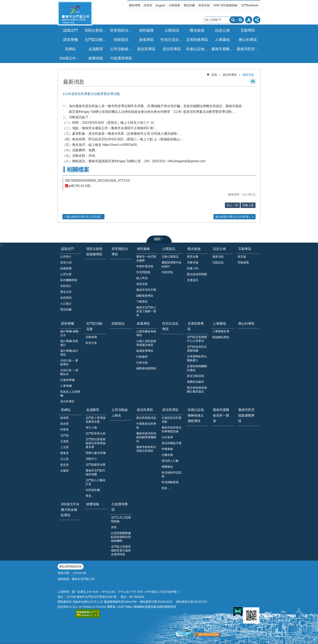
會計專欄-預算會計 (69, 343)
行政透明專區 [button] (121, 58)
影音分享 (91, 343)
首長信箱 (142, 284)
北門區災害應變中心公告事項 (197, 339)
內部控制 (167, 272)
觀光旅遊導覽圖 (197, 274)
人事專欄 (66, 386)
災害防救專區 (196, 326)
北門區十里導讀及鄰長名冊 (96, 420)
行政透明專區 (120, 507)
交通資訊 (193, 280)
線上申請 (142, 278)
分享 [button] (257, 20)
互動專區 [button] (248, 30)
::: (128, 2)
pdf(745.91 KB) (80, 186)
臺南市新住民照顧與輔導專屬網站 (146, 437)
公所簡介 (66, 257)
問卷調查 (243, 262)
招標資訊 (121, 40)
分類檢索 (174, 5)
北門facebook (250, 5)
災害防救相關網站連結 (197, 368)
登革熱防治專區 (121, 30)
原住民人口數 (170, 461)
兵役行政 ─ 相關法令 (69, 372)
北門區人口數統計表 (96, 482)
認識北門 (67, 249)
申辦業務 (167, 449)
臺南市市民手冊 (146, 290)
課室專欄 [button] (70, 40)
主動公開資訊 (170, 257)
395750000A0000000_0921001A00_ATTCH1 (97, 181)
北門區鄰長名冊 (96, 465)
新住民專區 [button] (146, 49)
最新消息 (248, 75)
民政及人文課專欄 (70, 394)
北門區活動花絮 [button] (96, 40)
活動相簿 (91, 337)
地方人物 (91, 428)
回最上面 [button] (248, 205)
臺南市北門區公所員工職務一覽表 (146, 311)
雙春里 (64, 453)
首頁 (214, 75)
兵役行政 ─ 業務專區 (69, 362)
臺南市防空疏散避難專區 (248, 49)
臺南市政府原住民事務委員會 (172, 429)
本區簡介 (66, 286)
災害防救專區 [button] (197, 40)
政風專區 (143, 324)
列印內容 (253, 81)
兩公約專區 (248, 40)
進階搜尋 (240, 20)
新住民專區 (145, 410)
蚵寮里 (64, 430)
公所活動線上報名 (121, 49)
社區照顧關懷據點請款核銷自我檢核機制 (121, 537)
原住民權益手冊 (172, 443)
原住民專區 (230, 75)
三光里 (64, 447)
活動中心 (91, 459)
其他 (114, 527)
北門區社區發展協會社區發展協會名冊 (96, 443)
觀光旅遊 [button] (197, 30)
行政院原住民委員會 (172, 420)
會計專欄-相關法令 (69, 333)
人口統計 (66, 304)
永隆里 (64, 471)
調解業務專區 (145, 296)
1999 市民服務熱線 (225, 5)
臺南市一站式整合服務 (146, 259)
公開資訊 (169, 249)
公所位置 (66, 274)
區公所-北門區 (75, 13)
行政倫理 (142, 357)
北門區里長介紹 (96, 433)
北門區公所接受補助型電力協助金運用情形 (121, 550)
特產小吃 (193, 268)
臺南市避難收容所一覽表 (223, 49)
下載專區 (142, 302)
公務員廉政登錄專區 (146, 333)
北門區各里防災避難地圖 (197, 349)
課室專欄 (67, 324)
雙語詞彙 (189, 5)
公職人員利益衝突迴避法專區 (146, 343)
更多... (90, 496)
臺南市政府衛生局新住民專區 (146, 449)
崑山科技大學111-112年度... (85, 217)
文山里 (64, 459)
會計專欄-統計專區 (69, 353)
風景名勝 (193, 257)
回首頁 (148, 5)
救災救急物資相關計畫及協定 (197, 390)
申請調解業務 (170, 482)
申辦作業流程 (145, 266)
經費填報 (96, 58)
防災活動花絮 (196, 376)
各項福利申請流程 (172, 474)
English (160, 5)
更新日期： (65, 573)
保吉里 (64, 424)
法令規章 (167, 437)
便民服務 (143, 249)
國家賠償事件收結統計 (172, 264)
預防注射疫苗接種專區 (96, 30)
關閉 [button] (157, 239)
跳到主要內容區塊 (2, 2)
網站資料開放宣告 (71, 566)
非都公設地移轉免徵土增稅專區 (198, 49)
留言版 (242, 257)
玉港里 (64, 441)
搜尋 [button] (233, 20)
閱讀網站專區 (221, 337)
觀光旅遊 (194, 249)
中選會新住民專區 (146, 426)
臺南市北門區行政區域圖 (96, 472)
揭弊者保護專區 (146, 368)
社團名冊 (167, 455)
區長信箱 (204, 5)
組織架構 (66, 268)
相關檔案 (78, 170)
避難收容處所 (196, 382)
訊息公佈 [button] (222, 30)
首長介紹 (66, 262)
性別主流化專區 (172, 40)
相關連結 (167, 467)
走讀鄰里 (93, 410)
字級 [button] (249, 20)
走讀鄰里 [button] (96, 49)
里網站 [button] (70, 49)
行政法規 (142, 363)
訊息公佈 (219, 249)
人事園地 (219, 324)
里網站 (66, 410)
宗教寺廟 (193, 262)
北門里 (64, 435)
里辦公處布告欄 (96, 453)
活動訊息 (218, 262)
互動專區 (245, 249)
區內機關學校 (69, 280)
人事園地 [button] (222, 40)
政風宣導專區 (145, 351)
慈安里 (64, 465)
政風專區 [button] (146, 40)
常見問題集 (143, 272)
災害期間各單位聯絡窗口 (197, 358)
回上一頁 (232, 205)
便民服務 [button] (146, 30)
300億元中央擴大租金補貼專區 (71, 58)
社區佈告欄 (93, 490)
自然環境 (66, 298)
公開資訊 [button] (172, 30)
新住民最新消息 (146, 418)
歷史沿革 (66, 292)
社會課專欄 (67, 380)
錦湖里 (64, 418)
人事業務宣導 (221, 331)
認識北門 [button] (70, 30)
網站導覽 (135, 5)
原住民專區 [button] (172, 49)
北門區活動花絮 (94, 326)
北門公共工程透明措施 (121, 519)
